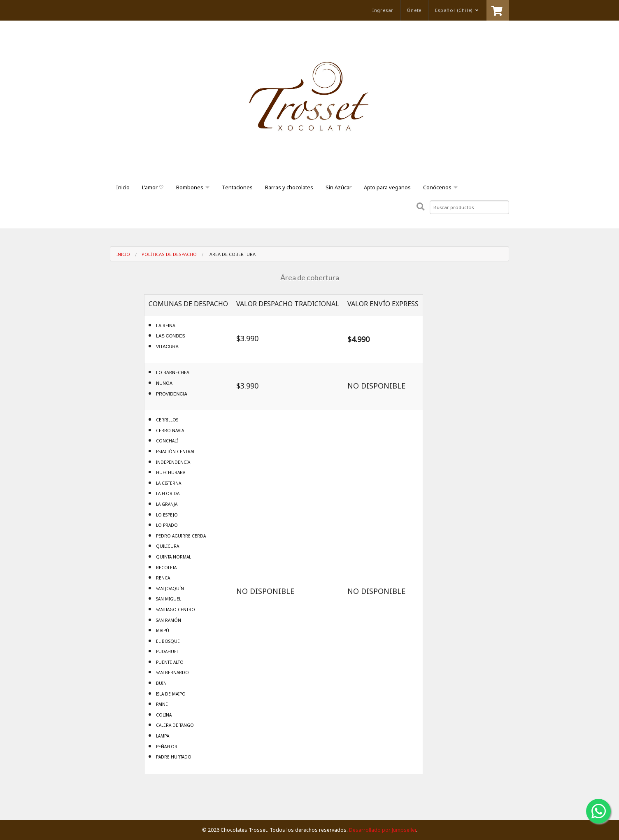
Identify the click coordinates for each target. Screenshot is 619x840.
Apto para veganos (387, 187)
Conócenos (437, 187)
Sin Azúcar (339, 187)
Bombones (190, 187)
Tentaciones (237, 187)
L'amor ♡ (153, 187)
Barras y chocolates (289, 187)
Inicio (123, 187)
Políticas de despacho (169, 254)
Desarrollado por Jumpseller (383, 830)
